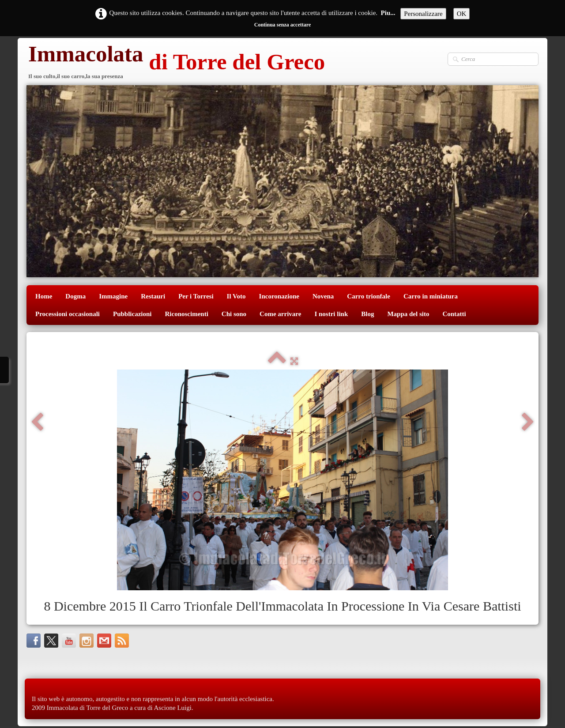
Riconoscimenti (187, 314)
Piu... (388, 13)
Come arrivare (280, 314)
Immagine (113, 296)
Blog (367, 314)
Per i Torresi (196, 296)
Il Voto (236, 296)
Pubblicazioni (132, 314)
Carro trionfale (369, 296)
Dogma (75, 296)
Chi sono (234, 314)
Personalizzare (423, 14)
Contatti (454, 314)
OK (462, 14)
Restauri (153, 296)
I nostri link (331, 314)
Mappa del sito (408, 314)
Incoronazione (279, 296)
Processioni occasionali (68, 314)
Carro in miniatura (431, 296)
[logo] (176, 63)
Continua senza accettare (282, 25)
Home (44, 296)
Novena (323, 296)
